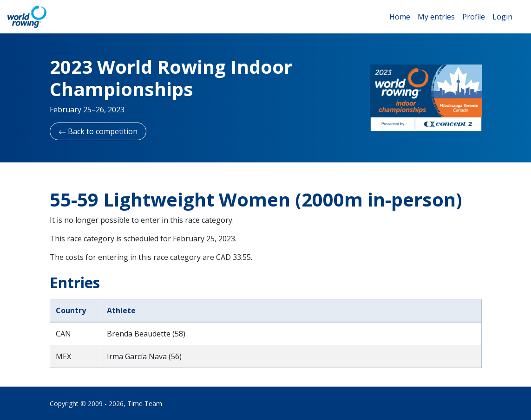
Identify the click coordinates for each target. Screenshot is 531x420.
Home (400, 17)
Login (502, 17)
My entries (436, 17)
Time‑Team (145, 404)
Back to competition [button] (98, 131)
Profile (474, 17)
